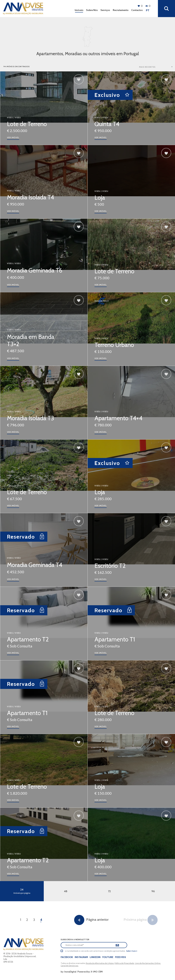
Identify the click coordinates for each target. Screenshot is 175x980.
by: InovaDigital (69, 972)
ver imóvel (13, 138)
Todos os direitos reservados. (73, 963)
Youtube (108, 957)
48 (66, 891)
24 (22, 891)
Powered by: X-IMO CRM (90, 972)
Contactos (137, 10)
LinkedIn (95, 957)
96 (153, 891)
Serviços (105, 10)
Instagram (81, 957)
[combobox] (156, 67)
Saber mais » (132, 951)
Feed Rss (120, 957)
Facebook (67, 957)
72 (109, 891)
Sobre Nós (92, 10)
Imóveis (79, 10)
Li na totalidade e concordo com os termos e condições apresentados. (95, 951)
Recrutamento (121, 10)
